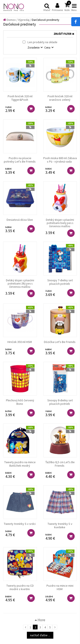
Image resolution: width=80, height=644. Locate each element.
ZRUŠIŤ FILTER (64, 34)
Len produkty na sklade (40, 42)
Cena (48, 47)
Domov (9, 20)
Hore (40, 620)
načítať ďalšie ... (40, 635)
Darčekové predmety (46, 20)
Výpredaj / (25, 20)
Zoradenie (34, 47)
